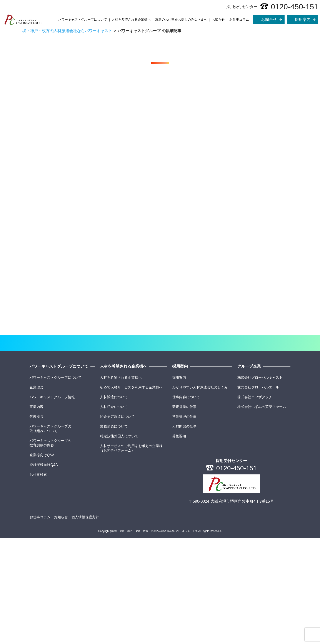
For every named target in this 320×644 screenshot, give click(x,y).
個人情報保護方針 (85, 623)
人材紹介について (114, 513)
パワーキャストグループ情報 (52, 503)
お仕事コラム (239, 19)
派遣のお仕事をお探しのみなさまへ (181, 19)
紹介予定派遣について (117, 523)
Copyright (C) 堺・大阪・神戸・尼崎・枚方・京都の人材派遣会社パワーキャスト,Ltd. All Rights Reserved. (160, 637)
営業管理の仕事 (184, 523)
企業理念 (37, 493)
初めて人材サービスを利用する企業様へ (131, 493)
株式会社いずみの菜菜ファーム (262, 513)
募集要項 (179, 542)
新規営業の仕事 (184, 513)
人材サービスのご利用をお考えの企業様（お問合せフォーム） (131, 554)
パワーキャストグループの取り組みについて (50, 535)
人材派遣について (114, 503)
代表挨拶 (37, 523)
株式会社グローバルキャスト (260, 483)
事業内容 (37, 513)
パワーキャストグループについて (82, 19)
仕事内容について (186, 503)
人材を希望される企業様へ (131, 19)
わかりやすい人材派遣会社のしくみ (200, 493)
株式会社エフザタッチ (255, 503)
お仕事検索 (38, 580)
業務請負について (114, 532)
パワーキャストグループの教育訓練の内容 (50, 549)
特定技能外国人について (119, 542)
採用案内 (179, 483)
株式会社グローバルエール (258, 493)
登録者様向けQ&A (44, 571)
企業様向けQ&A (42, 561)
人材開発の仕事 (184, 532)
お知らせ (218, 19)
